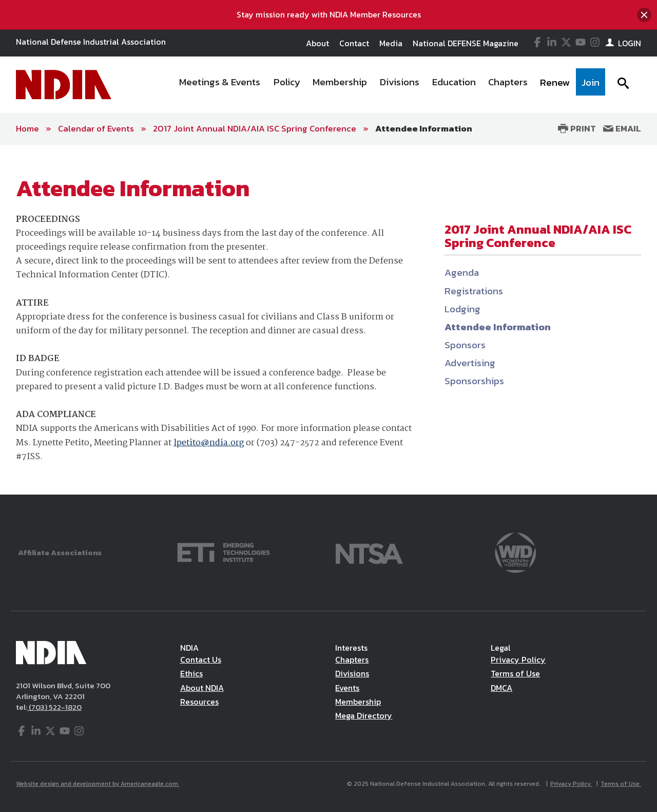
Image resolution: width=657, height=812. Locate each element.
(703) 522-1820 (54, 707)
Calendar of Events (96, 128)
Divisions (352, 673)
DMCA (501, 688)
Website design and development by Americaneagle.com (98, 784)
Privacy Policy (518, 659)
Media (391, 43)
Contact (354, 43)
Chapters (352, 659)
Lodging (462, 309)
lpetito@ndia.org (209, 443)
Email (622, 128)
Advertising (470, 363)
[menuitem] (220, 85)
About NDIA (202, 688)
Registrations (474, 291)
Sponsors (465, 345)
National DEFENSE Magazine (466, 43)
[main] (328, 320)
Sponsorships (474, 381)
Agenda (462, 272)
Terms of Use (515, 673)
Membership (358, 702)
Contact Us (201, 659)
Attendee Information (424, 128)
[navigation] (389, 85)
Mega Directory (364, 715)
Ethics (191, 673)
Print (577, 128)
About (317, 43)
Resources (199, 702)
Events (347, 688)
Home (27, 128)
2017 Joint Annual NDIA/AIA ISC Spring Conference (255, 128)
